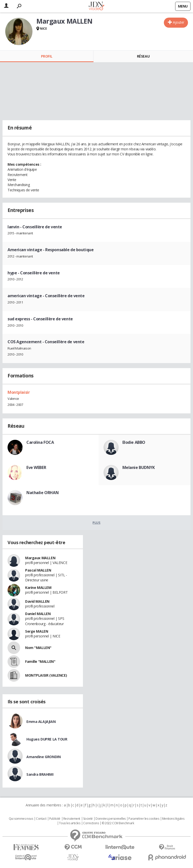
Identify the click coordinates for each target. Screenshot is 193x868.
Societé (88, 819)
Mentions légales (173, 819)
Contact (41, 819)
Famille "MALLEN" (40, 661)
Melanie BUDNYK (139, 467)
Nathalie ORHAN (42, 493)
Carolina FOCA (40, 442)
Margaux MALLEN (40, 558)
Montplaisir (19, 392)
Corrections (91, 823)
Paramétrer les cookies (144, 819)
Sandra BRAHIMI (40, 774)
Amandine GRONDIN (43, 757)
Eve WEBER (36, 467)
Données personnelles (111, 819)
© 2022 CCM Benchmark (118, 823)
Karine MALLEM (38, 588)
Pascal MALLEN (38, 570)
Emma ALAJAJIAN (41, 722)
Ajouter (179, 22)
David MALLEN (37, 601)
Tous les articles (70, 823)
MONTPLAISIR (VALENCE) (46, 675)
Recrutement (72, 819)
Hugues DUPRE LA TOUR (47, 739)
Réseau (143, 56)
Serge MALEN (37, 631)
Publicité (55, 819)
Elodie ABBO (134, 442)
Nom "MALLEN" (38, 648)
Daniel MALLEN (38, 614)
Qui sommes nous (21, 819)
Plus (96, 523)
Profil (47, 56)
